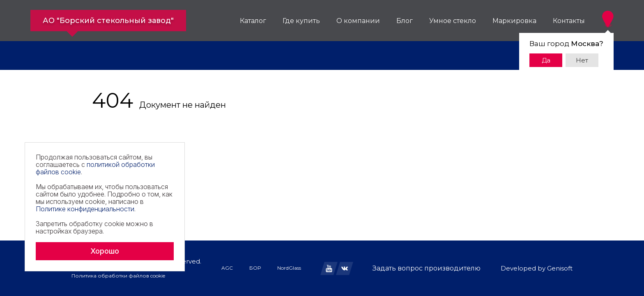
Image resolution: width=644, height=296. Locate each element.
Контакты (569, 21)
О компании (358, 21)
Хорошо (105, 251)
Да (546, 60)
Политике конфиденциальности (85, 209)
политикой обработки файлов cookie (95, 168)
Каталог (253, 21)
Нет (582, 60)
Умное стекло (453, 21)
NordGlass (289, 268)
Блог (405, 21)
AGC (227, 268)
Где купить (301, 21)
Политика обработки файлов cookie (118, 276)
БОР (255, 268)
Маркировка (514, 21)
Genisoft (560, 268)
